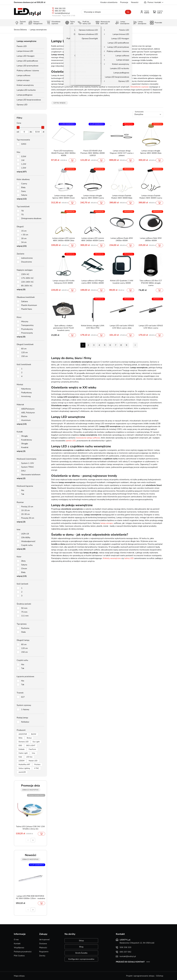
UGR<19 (25, 534)
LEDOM (22, 761)
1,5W (24, 168)
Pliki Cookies (19, 956)
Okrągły (25, 436)
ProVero (37, 764)
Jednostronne (27, 258)
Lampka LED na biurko (26, 90)
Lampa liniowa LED (25, 51)
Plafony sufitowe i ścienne (28, 71)
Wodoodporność (28, 541)
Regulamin (44, 952)
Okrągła (25, 444)
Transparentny (27, 325)
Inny (33, 753)
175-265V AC (27, 278)
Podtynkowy (26, 393)
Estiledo (22, 749)
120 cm (24, 352)
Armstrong (26, 396)
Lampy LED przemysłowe (28, 66)
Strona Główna (20, 30)
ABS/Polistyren (28, 409)
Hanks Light (23, 753)
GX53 (24, 144)
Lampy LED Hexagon (26, 56)
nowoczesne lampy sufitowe (88, 438)
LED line (29, 757)
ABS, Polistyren (28, 413)
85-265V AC (27, 286)
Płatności (43, 948)
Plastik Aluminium (29, 305)
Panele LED (22, 46)
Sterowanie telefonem (31, 475)
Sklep (81, 941)
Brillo (21, 738)
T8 (22, 211)
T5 (22, 215)
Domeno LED (24, 742)
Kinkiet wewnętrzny (25, 85)
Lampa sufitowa (23, 75)
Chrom (24, 569)
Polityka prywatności (23, 952)
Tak (23, 494)
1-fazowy (25, 709)
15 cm (24, 231)
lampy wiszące (107, 523)
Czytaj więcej (60, 103)
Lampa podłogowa (25, 95)
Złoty (23, 561)
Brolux (29, 738)
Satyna (24, 195)
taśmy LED (129, 558)
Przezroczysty (27, 333)
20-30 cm (25, 514)
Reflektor (25, 722)
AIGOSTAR (23, 734)
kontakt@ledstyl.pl (62, 13)
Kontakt (17, 944)
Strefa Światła (81, 953)
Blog (81, 947)
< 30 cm (25, 235)
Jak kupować (44, 940)
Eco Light (36, 742)
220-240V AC (27, 282)
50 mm (24, 608)
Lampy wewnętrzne (38, 30)
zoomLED (22, 772)
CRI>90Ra (26, 538)
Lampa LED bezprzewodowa (29, 100)
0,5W (24, 156)
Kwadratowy (27, 440)
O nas (16, 940)
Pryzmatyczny (27, 329)
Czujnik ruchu (27, 545)
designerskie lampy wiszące (76, 81)
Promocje (124, 2)
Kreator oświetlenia (109, 2)
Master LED (33, 761)
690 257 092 (60, 11)
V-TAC (36, 768)
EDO (20, 745)
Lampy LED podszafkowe (27, 61)
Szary (24, 191)
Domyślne (139, 114)
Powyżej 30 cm (28, 518)
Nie (23, 490)
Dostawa (43, 944)
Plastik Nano (27, 309)
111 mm (25, 616)
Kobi (20, 757)
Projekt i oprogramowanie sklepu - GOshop (145, 976)
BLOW (34, 734)
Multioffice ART (24, 764)
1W (23, 160)
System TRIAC (28, 467)
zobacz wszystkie (30, 790)
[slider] (18, 127)
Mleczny (25, 322)
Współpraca (19, 948)
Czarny (24, 184)
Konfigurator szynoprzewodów (81, 959)
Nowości (135, 2)
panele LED (71, 441)
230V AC (25, 274)
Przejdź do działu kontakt (130, 962)
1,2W (24, 164)
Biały (23, 187)
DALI (23, 471)
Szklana (24, 301)
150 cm (24, 356)
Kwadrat (25, 447)
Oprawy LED (22, 105)
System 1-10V (28, 463)
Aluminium (26, 420)
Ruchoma (25, 628)
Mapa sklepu (19, 976)
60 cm (24, 349)
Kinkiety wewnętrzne (112, 558)
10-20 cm (25, 510)
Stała (23, 632)
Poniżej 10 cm (27, 507)
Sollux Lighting (24, 768)
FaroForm (32, 749)
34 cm (24, 242)
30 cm (24, 238)
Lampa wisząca (23, 80)
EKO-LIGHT (31, 745)
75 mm (24, 612)
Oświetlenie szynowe (140, 87)
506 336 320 (60, 8)
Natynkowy (26, 389)
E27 (23, 697)
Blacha (24, 416)
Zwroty (42, 956)
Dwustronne (27, 262)
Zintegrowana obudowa (31, 218)
